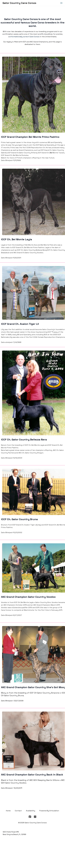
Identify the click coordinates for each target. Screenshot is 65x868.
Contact (18, 811)
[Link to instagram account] (35, 817)
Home (8, 811)
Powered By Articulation (49, 811)
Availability (31, 811)
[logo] (19, 3)
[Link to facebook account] (30, 817)
